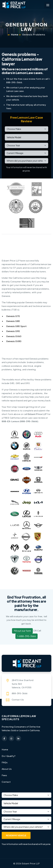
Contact (6, 782)
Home (15, 35)
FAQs (5, 762)
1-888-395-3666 (26, 636)
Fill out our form (22, 631)
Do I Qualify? (9, 756)
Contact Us (18, 700)
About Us (7, 769)
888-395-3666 (29, 421)
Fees (4, 775)
